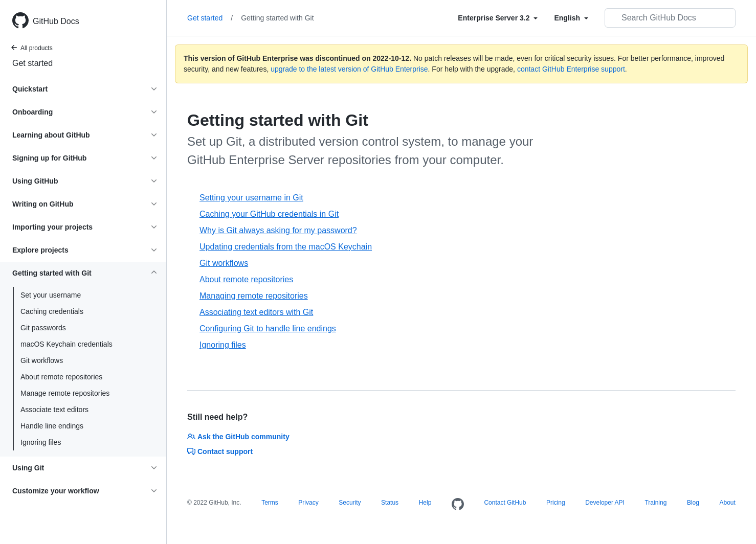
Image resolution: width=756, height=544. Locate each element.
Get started (32, 63)
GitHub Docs (56, 21)
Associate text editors (54, 410)
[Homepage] (458, 505)
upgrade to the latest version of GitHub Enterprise (349, 69)
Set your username (51, 295)
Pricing (556, 503)
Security (350, 503)
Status (390, 503)
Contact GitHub (505, 503)
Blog (693, 503)
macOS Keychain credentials (66, 344)
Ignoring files (41, 442)
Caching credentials (52, 311)
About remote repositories (61, 377)
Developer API (605, 503)
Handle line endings (52, 426)
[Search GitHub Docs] (670, 18)
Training (655, 503)
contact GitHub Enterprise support (571, 69)
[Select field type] (498, 18)
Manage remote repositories (65, 393)
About (727, 503)
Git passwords (43, 328)
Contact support (220, 451)
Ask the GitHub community (238, 437)
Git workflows (42, 360)
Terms (270, 503)
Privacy (308, 503)
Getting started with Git (277, 18)
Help (425, 503)
